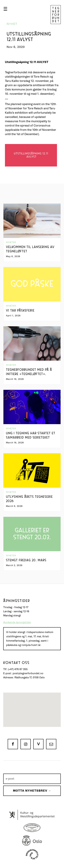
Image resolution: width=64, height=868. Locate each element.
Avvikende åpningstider (17, 622)
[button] (5, 9)
